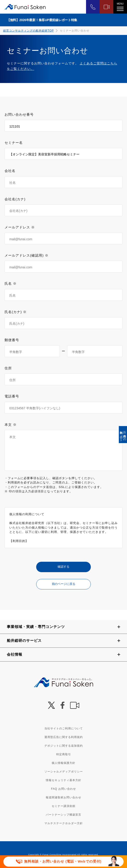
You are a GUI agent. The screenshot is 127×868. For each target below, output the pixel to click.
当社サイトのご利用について (64, 728)
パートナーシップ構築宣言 (63, 815)
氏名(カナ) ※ (16, 312)
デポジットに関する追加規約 (64, 746)
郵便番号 (12, 340)
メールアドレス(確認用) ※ (27, 255)
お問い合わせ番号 (19, 114)
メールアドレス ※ (20, 227)
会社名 (10, 171)
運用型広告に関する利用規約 (64, 737)
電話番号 (12, 396)
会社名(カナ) (15, 199)
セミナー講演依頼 (63, 806)
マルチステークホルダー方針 (64, 823)
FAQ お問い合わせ (63, 789)
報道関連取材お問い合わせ (63, 797)
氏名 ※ (11, 283)
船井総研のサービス (24, 641)
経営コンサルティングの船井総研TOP (28, 31)
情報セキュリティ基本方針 (63, 780)
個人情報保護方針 (63, 763)
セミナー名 (14, 143)
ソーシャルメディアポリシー (64, 772)
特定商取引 (64, 754)
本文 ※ (11, 425)
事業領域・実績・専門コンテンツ (36, 627)
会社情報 (15, 654)
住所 (8, 368)
